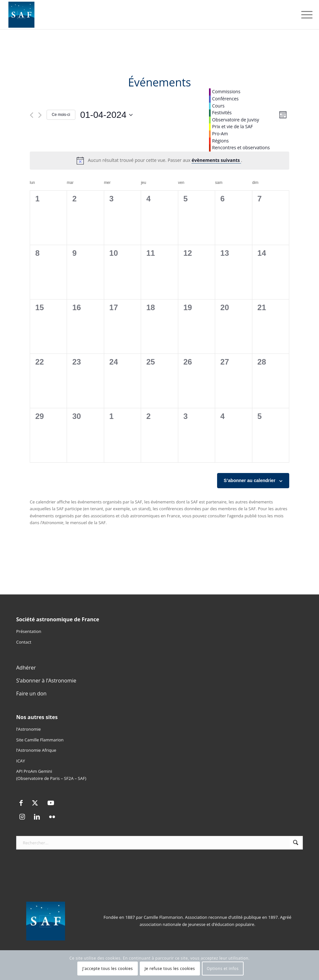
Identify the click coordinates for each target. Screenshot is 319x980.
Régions (220, 141)
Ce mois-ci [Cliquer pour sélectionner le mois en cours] (61, 115)
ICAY (21, 761)
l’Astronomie (28, 729)
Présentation (29, 631)
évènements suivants (216, 160)
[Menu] (304, 15)
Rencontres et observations (241, 147)
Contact (24, 642)
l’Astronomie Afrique (36, 750)
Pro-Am (220, 134)
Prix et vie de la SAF (233, 126)
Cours (218, 106)
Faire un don (31, 693)
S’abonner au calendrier (250, 480)
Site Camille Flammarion (40, 740)
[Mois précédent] (32, 115)
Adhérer (26, 668)
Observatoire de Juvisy (236, 120)
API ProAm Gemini (34, 771)
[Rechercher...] (159, 843)
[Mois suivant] (40, 115)
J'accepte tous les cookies (108, 969)
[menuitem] (304, 15)
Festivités (222, 113)
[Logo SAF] (22, 15)
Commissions (226, 91)
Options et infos (223, 969)
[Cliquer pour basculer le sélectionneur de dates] (106, 115)
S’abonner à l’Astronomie (46, 681)
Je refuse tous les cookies (170, 969)
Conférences (225, 99)
